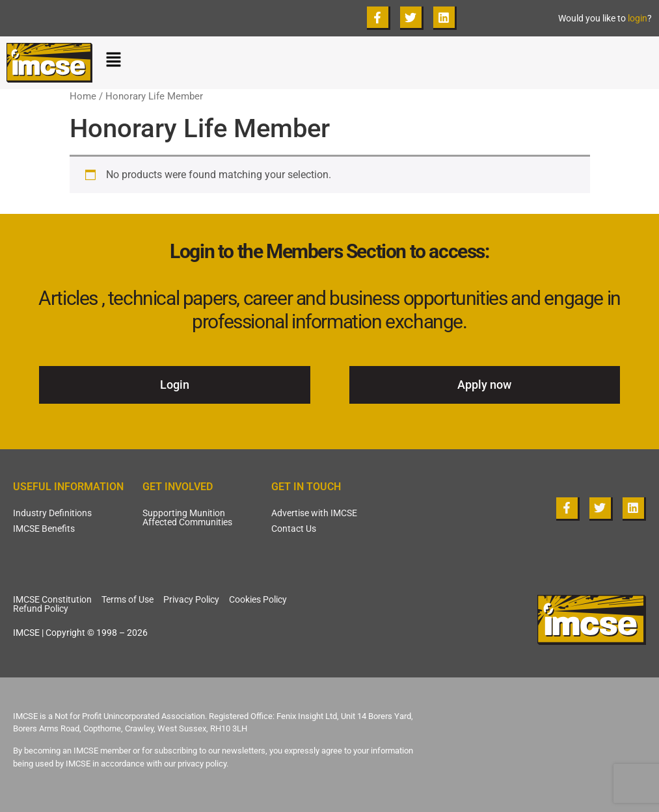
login (638, 18)
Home (83, 96)
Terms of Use (128, 599)
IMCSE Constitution (52, 599)
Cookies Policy (258, 599)
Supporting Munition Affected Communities (187, 517)
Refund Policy (41, 609)
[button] (379, 62)
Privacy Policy (191, 599)
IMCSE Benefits (44, 529)
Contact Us (294, 529)
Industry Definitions (52, 513)
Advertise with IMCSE (314, 513)
